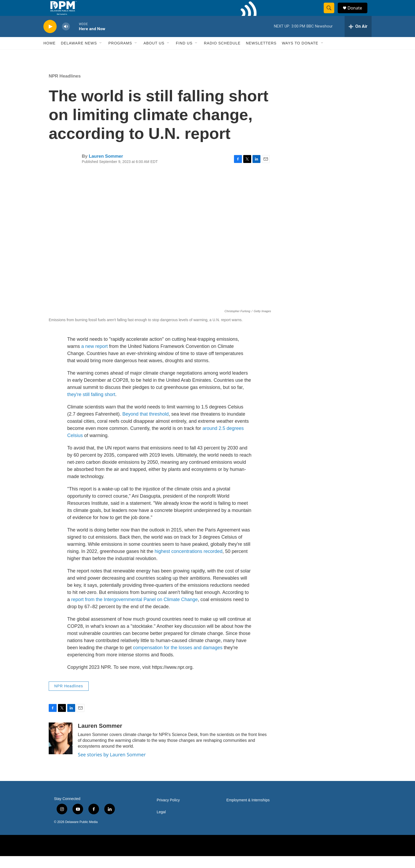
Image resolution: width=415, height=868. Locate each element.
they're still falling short (91, 406)
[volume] (66, 38)
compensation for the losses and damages (178, 660)
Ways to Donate (300, 55)
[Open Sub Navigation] (101, 55)
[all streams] (358, 38)
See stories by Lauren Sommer (112, 766)
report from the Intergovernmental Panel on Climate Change (134, 611)
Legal (161, 824)
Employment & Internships (248, 812)
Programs (120, 55)
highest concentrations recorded (188, 563)
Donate (358, 14)
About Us (154, 55)
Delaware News (79, 55)
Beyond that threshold (145, 426)
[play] (50, 38)
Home (49, 55)
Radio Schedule (222, 55)
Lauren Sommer (106, 168)
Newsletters (261, 55)
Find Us (184, 55)
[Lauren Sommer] (61, 750)
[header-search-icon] (331, 14)
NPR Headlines (65, 88)
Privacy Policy (168, 812)
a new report (94, 358)
